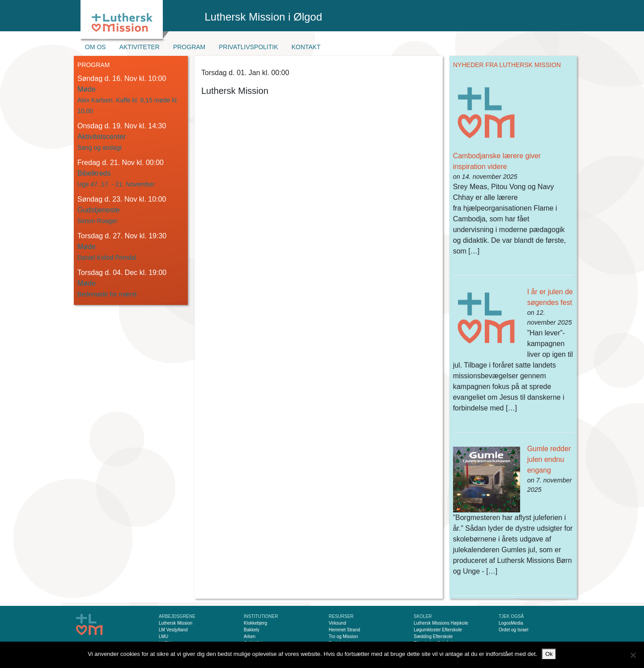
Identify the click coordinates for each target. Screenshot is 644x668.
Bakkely (252, 630)
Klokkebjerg (255, 623)
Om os (95, 47)
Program (189, 47)
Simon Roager (97, 221)
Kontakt (306, 47)
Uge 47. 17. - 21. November (116, 184)
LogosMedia (511, 623)
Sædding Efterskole (433, 636)
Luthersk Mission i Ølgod (264, 17)
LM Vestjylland (173, 630)
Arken (250, 636)
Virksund (337, 623)
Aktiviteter (140, 47)
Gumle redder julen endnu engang (549, 459)
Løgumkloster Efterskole (438, 630)
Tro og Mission (343, 636)
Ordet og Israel (513, 630)
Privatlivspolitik (248, 47)
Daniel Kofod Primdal (107, 258)
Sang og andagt (100, 148)
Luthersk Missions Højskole (441, 623)
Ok (549, 654)
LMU (163, 636)
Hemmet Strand (344, 630)
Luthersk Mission (176, 623)
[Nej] (633, 655)
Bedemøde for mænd (107, 294)
